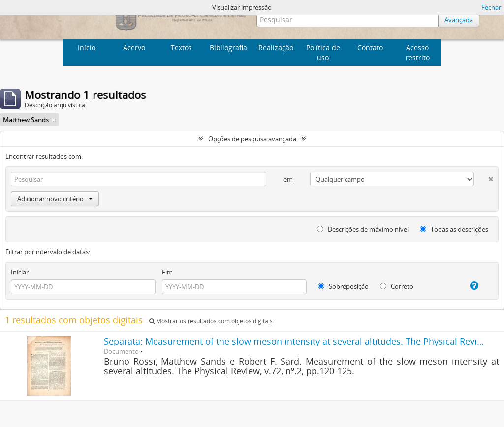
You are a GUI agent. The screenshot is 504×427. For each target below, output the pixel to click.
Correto (397, 286)
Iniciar (20, 272)
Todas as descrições (454, 229)
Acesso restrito (418, 52)
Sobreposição (343, 286)
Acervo (134, 47)
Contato (370, 47)
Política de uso (323, 52)
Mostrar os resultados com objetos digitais (211, 321)
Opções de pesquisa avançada (252, 139)
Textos (181, 47)
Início (87, 47)
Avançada (459, 20)
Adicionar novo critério (55, 199)
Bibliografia (228, 47)
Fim (167, 272)
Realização (276, 47)
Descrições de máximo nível (363, 229)
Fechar (491, 7)
